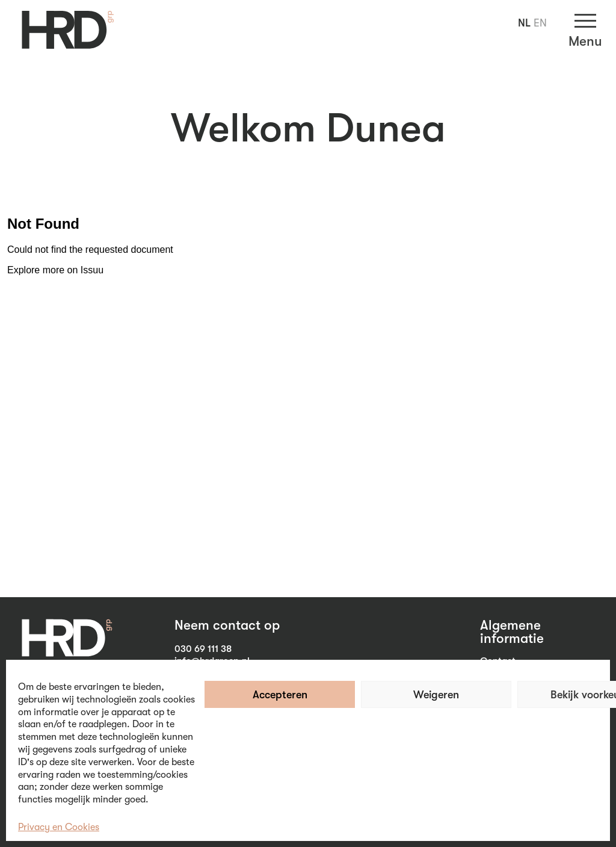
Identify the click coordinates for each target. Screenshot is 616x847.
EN (540, 23)
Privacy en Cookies (59, 827)
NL (524, 23)
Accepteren (280, 695)
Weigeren (436, 695)
